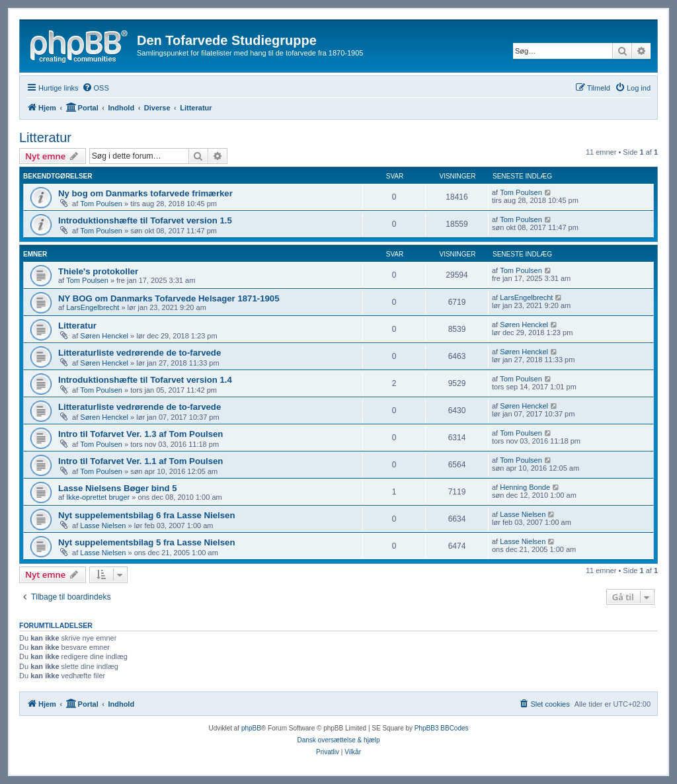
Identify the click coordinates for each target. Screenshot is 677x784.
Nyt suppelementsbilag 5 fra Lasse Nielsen (147, 542)
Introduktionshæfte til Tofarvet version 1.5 (145, 220)
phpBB (251, 728)
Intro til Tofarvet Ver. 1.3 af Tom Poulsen (140, 434)
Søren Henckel (104, 336)
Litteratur (45, 137)
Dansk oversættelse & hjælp (338, 740)
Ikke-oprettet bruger (98, 497)
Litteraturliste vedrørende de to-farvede (139, 353)
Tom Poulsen (101, 204)
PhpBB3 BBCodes (442, 728)
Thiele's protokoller (98, 271)
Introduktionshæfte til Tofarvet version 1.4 (145, 380)
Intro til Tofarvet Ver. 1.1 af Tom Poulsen (140, 461)
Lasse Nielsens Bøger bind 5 (118, 488)
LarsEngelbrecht (93, 307)
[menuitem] (96, 88)
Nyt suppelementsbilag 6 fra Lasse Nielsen (147, 515)
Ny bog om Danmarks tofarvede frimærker (145, 193)
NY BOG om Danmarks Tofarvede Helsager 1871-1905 (169, 298)
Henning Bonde (525, 487)
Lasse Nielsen (103, 526)
